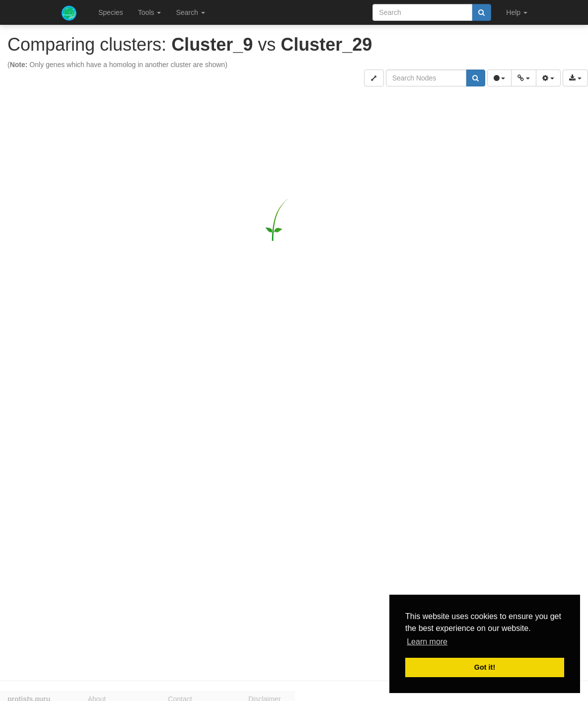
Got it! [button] (485, 667)
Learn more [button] (427, 642)
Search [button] (190, 12)
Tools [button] (150, 12)
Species (111, 12)
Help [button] (517, 12)
